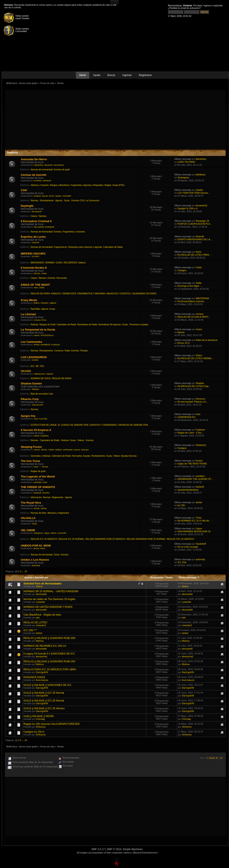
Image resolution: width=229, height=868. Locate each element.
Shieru (199, 355)
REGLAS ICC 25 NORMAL (71, 539)
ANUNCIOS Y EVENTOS (118, 294)
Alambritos (38, 165)
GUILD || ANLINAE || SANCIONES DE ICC (48, 685)
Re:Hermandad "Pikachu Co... (193, 402)
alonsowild (41, 594)
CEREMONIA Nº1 (186, 417)
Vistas (169, 577)
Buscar (111, 75)
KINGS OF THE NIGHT (35, 285)
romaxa (37, 320)
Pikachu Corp (30, 399)
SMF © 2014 (114, 849)
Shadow (35, 389)
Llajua (47, 533)
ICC (33, 366)
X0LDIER (67, 196)
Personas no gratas (139, 325)
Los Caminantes (32, 342)
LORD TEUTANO (186, 162)
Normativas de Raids (87, 325)
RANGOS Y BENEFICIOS (64, 294)
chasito (199, 190)
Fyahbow (45, 436)
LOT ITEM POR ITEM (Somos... (194, 193)
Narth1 (58, 196)
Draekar (37, 196)
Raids (67, 351)
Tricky (34, 524)
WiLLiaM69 (39, 227)
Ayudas (87, 456)
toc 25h (181, 505)
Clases (34, 216)
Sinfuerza (41, 727)
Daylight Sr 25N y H (187, 208)
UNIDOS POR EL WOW (36, 546)
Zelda (42, 287)
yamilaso (38, 482)
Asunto (29, 577)
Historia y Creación (40, 185)
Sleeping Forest (31, 447)
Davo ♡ (37, 467)
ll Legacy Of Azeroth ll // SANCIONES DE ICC (49, 654)
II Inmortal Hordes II (34, 268)
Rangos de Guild (48, 325)
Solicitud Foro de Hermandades (43, 584)
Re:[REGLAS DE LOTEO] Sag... (194, 386)
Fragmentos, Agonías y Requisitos (87, 185)
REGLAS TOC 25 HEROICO (180, 539)
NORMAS (50, 263)
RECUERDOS (70, 263)
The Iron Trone (31, 461)
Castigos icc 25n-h (34, 732)
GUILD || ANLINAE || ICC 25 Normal (44, 693)
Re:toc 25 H (183, 343)
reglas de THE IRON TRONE (192, 464)
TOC (42, 366)
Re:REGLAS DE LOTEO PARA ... (194, 255)
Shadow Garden (31, 383)
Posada (84, 351)
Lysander (41, 602)
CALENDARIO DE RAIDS (144, 294)
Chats (44, 273)
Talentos (42, 216)
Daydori (50, 374)
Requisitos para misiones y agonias (85, 247)
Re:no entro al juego (188, 547)
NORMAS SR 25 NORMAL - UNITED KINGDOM (51, 591)
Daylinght (27, 206)
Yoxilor (51, 450)
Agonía (59, 201)
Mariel (37, 436)
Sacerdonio (59, 165)
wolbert (58, 450)
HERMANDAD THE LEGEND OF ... (195, 479)
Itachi (198, 252)
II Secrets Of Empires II (36, 430)
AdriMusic (47, 181)
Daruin (45, 196)
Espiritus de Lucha (33, 237)
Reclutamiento (47, 201)
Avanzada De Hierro (34, 159)
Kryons (77, 450)
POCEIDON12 (47, 335)
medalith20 (45, 345)
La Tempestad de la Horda (38, 330)
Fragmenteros (61, 247)
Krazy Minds (29, 300)
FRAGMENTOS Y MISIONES (91, 294)
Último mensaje (189, 577)
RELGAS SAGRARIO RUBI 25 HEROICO (105, 539)
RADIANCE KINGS (34, 677)
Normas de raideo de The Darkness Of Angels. (50, 599)
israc (36, 287)
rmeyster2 (41, 625)
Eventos (58, 232)
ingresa (207, 5)
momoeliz (62, 533)
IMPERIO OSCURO (33, 254)
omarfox (46, 493)
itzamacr (85, 450)
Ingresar (127, 75)
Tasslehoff (201, 544)
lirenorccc (201, 399)
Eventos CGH (78, 201)
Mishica (40, 641)
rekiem (54, 533)
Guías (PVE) (118, 185)
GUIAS (59, 263)
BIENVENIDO (37, 263)
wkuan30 (48, 165)
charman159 (37, 405)
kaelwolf (38, 493)
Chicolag (40, 719)
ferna (44, 320)
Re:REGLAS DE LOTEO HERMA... (195, 358)
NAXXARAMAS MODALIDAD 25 (194, 531)
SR (37, 366)
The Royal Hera (31, 503)
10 (26, 571)
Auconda (43, 419)
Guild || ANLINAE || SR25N (39, 716)
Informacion (36, 497)
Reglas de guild (38, 471)
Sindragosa (183, 177)
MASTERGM (202, 298)
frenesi (45, 467)
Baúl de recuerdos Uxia (42, 394)
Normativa (77, 456)
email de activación (190, 8)
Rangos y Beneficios (60, 185)
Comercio (59, 351)
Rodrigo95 (50, 227)
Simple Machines (133, 849)
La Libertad (28, 314)
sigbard (53, 303)
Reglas (108, 185)
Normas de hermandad (42, 170)
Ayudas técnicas (129, 456)
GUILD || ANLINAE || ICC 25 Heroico (44, 708)
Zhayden (45, 303)
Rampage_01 (203, 221)
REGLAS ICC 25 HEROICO (44, 539)
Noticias (35, 325)
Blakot (37, 303)
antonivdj (36, 565)
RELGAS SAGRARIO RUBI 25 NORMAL (146, 539)
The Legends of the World (38, 477)
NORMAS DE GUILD (41, 378)
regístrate (218, 5)
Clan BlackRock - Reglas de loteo (42, 615)
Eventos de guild (62, 170)
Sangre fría (28, 416)
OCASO (26, 371)
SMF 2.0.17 (98, 849)
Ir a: (202, 758)
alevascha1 (42, 656)
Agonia (181, 332)
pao (38, 617)
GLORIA (35, 256)
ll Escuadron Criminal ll (36, 221)
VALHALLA (28, 518)
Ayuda (97, 75)
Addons (82, 263)
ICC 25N (182, 562)
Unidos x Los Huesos (35, 560)
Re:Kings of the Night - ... (190, 286)
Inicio (83, 75)
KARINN (38, 181)
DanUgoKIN (42, 672)
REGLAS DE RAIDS (40, 294)
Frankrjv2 (56, 345)
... (23, 571)
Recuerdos (62, 278)
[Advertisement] (115, 119)
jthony (37, 548)
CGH (24, 190)
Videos (81, 440)
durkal (37, 345)
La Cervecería (92, 201)
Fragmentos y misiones (74, 232)
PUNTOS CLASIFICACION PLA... (195, 224)
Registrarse (145, 75)
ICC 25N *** (30, 630)
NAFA (52, 196)
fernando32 (37, 211)
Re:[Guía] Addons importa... (191, 301)
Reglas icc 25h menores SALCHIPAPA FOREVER (52, 724)
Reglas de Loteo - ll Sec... (190, 433)
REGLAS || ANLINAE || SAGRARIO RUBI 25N (49, 638)
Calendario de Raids (113, 247)
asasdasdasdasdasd (188, 490)
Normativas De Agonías (110, 325)
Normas (35, 201)
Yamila (43, 508)
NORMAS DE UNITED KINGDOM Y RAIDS (48, 607)
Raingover (38, 533)
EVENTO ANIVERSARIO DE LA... (195, 239)
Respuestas (157, 577)
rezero (37, 335)
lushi (45, 482)
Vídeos (117, 456)
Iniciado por (42, 577)
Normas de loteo (39, 513)
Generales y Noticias (41, 456)
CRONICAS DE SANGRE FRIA (133, 425)
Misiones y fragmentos (58, 513)
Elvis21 (37, 273)
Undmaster (68, 450)
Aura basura (42, 680)
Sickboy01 (201, 445)
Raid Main (36, 309)
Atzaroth (35, 242)
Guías (67, 201)
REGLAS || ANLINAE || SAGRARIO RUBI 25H (49, 661)
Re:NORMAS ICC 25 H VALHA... (194, 521)
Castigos (182, 270)
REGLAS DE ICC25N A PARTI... (194, 317)
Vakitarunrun (40, 374)
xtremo (37, 450)
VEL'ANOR (28, 530)
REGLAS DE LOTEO (35, 623)
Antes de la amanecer (207, 340)
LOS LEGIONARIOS (34, 357)
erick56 (35, 360)
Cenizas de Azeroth (34, 175)
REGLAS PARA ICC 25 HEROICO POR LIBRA (50, 669)
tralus (43, 548)
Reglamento (58, 497)
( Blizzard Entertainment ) (145, 853)
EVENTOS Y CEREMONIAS (103, 425)
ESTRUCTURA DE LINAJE (44, 425)
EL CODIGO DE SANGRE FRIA (73, 425)
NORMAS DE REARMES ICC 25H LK (45, 646)
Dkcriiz (44, 450)
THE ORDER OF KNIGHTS (38, 487)
